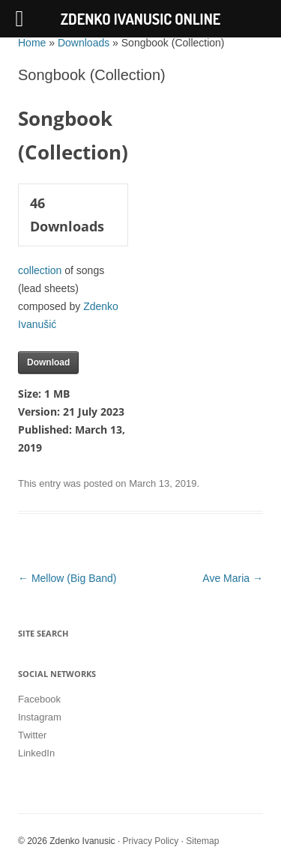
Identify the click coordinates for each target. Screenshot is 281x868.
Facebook (39, 699)
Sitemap (202, 841)
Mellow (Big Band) (67, 578)
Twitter (32, 735)
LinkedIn (36, 753)
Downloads (84, 43)
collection (40, 270)
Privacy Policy (151, 841)
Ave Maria (233, 578)
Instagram (40, 717)
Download (48, 362)
